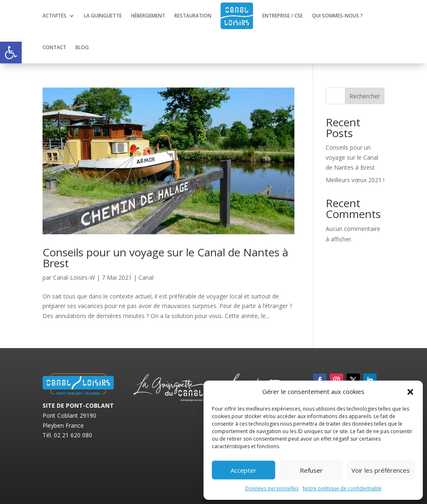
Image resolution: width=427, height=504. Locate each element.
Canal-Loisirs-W (74, 277)
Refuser (311, 470)
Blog (82, 47)
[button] (11, 53)
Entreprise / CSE (283, 16)
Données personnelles (272, 488)
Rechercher (365, 96)
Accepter (244, 470)
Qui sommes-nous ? (337, 16)
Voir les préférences (381, 470)
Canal (146, 277)
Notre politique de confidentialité (342, 488)
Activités (54, 16)
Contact (54, 47)
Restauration (193, 16)
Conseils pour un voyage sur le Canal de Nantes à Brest (165, 258)
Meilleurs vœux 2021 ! (355, 180)
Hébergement (148, 16)
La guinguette (103, 16)
